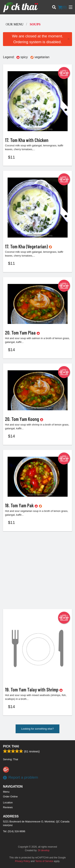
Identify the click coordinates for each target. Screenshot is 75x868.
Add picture (64, 73)
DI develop (44, 850)
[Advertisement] (37, 570)
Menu (6, 792)
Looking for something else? (37, 729)
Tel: (14, 831)
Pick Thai (11, 746)
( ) (62, 7)
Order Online (10, 797)
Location (8, 803)
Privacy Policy (22, 861)
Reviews (8, 807)
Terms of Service (44, 861)
